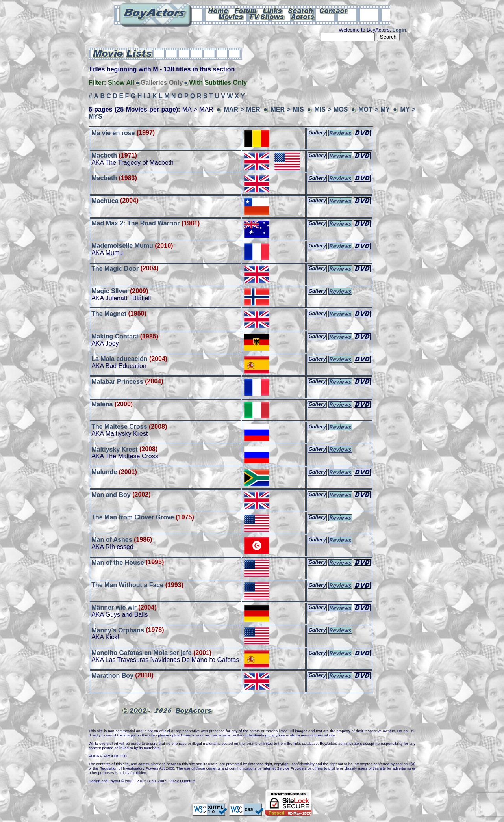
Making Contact (115, 336)
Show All (121, 83)
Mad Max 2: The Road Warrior (135, 223)
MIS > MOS (331, 109)
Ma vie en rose (113, 133)
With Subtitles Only (218, 83)
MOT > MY (375, 109)
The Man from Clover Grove (133, 517)
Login (399, 30)
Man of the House (118, 562)
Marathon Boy (112, 675)
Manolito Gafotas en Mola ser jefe (141, 653)
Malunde (104, 472)
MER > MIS (287, 109)
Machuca (105, 200)
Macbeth (104, 155)
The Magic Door (115, 268)
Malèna (102, 404)
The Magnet (109, 313)
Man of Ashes (112, 540)
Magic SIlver (110, 291)
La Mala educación (119, 359)
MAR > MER (242, 109)
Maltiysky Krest (114, 449)
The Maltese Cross (119, 427)
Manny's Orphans (119, 630)
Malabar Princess (117, 381)
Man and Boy (111, 494)
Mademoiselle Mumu (122, 246)
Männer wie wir (114, 607)
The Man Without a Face (127, 585)
